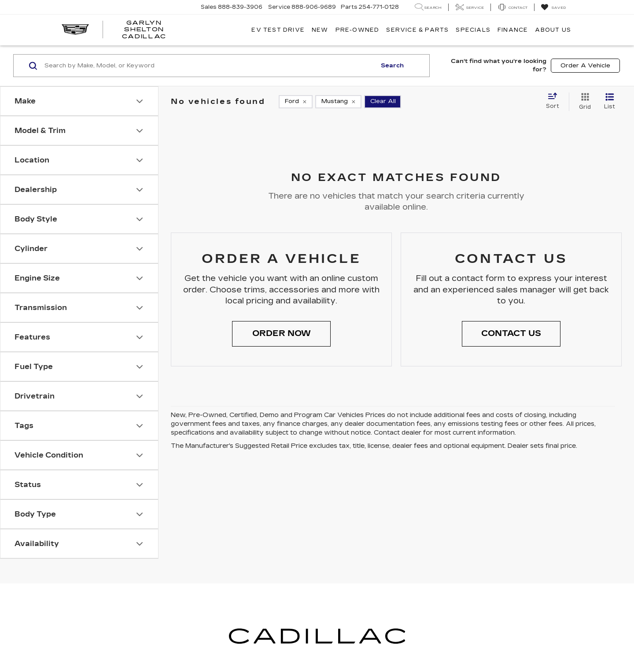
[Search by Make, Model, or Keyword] (209, 66)
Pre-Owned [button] (358, 30)
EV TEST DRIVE (278, 30)
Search (392, 66)
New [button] (320, 30)
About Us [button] (553, 30)
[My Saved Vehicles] (553, 7)
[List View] (610, 102)
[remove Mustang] (338, 102)
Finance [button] (513, 30)
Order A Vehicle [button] (585, 66)
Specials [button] (473, 30)
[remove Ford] (296, 102)
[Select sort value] (555, 101)
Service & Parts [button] (417, 30)
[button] (281, 334)
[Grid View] (583, 102)
